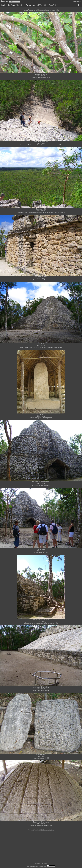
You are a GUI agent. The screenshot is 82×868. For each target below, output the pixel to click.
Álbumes (4, 1)
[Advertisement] (41, 847)
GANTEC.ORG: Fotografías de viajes (36, 866)
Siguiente (46, 830)
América (12, 5)
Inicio (4, 5)
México (21, 5)
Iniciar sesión (77, 2)
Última (52, 830)
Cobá (51, 5)
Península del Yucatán (36, 5)
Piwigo (45, 863)
